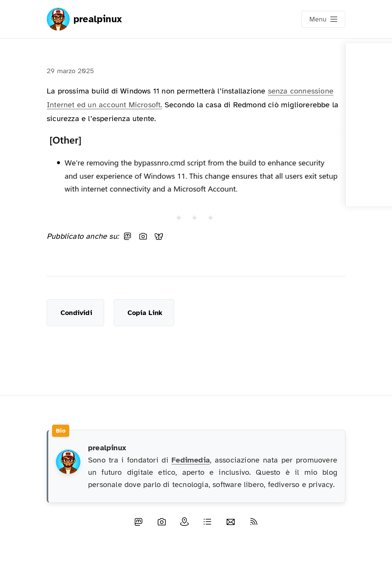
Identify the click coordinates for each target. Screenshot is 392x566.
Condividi (76, 313)
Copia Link (145, 313)
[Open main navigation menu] (323, 19)
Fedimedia (191, 460)
